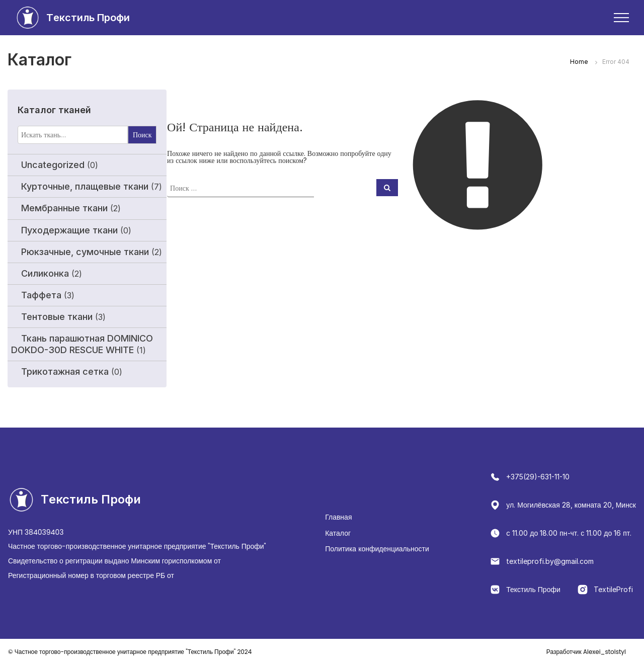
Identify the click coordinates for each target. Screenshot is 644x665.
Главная (338, 517)
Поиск (142, 135)
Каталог (338, 533)
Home (579, 62)
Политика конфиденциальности (377, 549)
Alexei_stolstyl (586, 652)
